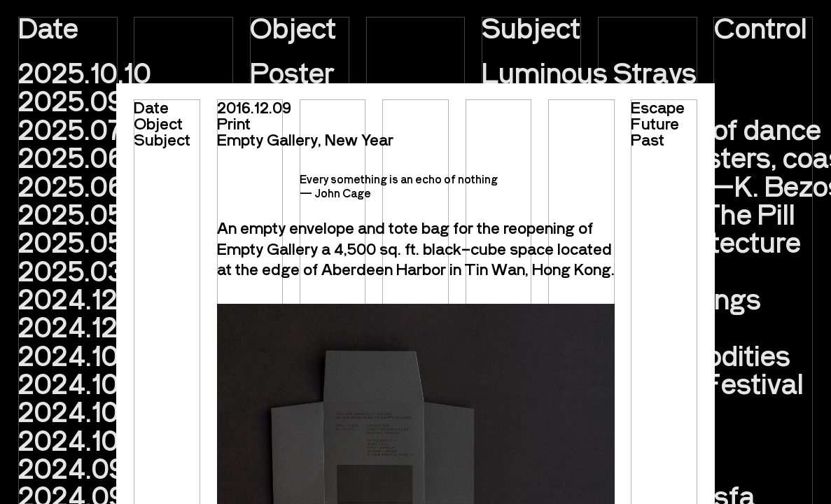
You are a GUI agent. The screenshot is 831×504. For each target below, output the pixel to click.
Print (234, 123)
